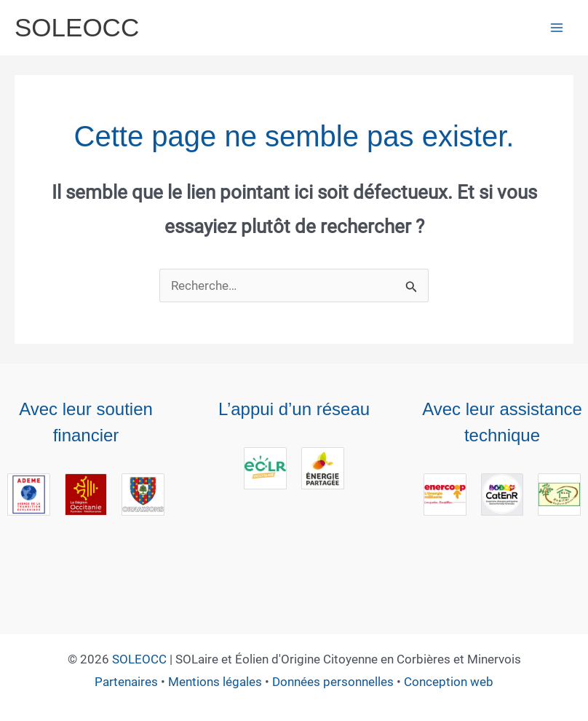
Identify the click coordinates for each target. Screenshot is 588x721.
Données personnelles (333, 682)
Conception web (449, 682)
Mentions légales (215, 682)
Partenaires (126, 682)
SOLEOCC (139, 659)
